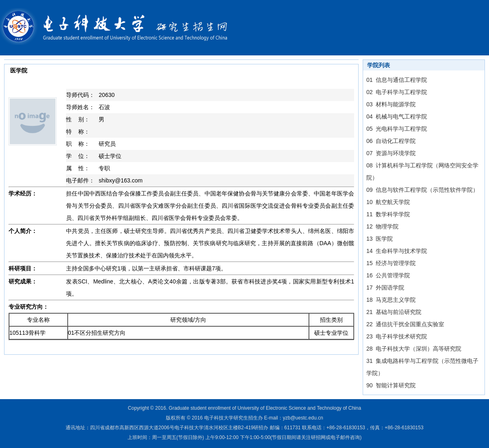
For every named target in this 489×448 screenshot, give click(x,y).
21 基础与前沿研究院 (394, 312)
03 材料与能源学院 (391, 104)
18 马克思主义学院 (391, 300)
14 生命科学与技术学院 (397, 251)
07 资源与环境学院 (391, 153)
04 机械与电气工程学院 (397, 116)
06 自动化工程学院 (391, 141)
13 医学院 (380, 239)
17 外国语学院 (385, 288)
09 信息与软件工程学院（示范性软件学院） (422, 190)
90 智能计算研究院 (391, 385)
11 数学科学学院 (388, 214)
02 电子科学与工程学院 (397, 92)
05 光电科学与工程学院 (397, 129)
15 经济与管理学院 (391, 263)
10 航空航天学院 (388, 202)
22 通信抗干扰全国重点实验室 (405, 324)
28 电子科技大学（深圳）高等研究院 (414, 349)
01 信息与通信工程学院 (397, 80)
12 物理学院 (382, 226)
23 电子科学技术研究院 (397, 336)
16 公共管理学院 (388, 275)
